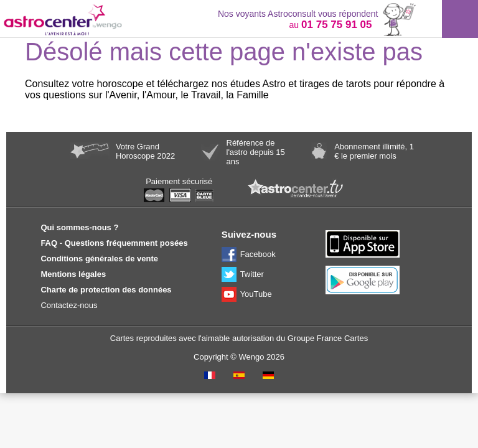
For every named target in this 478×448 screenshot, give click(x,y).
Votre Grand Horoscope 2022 (145, 151)
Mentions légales (73, 274)
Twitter (252, 274)
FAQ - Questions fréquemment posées (114, 243)
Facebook (258, 254)
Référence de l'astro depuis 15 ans (256, 152)
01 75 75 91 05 (336, 25)
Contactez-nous (69, 305)
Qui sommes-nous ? (79, 227)
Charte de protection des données (106, 290)
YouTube (256, 294)
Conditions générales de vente (99, 259)
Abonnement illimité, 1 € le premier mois (374, 151)
